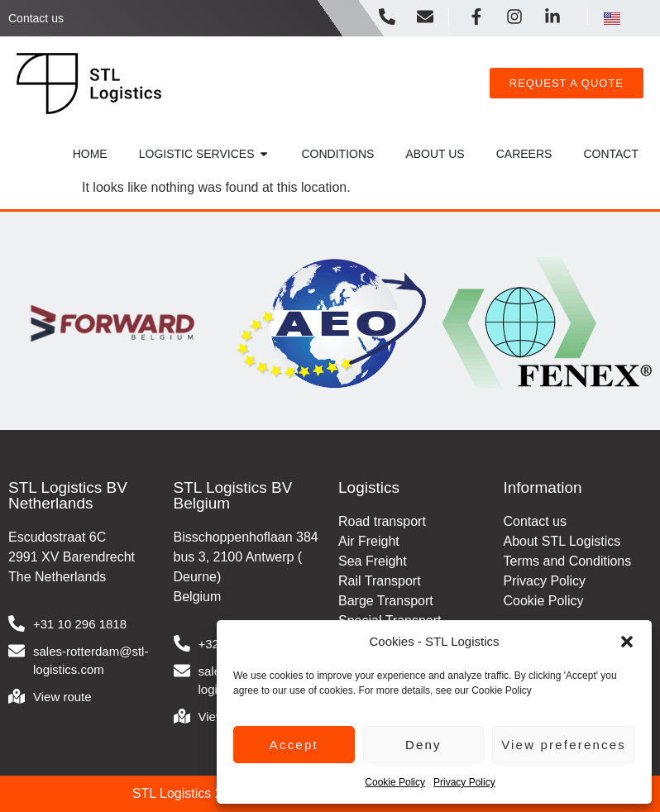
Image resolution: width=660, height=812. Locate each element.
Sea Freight (373, 561)
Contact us (36, 18)
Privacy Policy (464, 782)
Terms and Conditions (568, 561)
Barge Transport (386, 601)
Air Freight (369, 541)
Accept (294, 745)
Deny (423, 745)
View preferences (564, 745)
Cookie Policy (395, 782)
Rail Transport (380, 581)
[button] (627, 642)
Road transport (382, 521)
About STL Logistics (562, 541)
